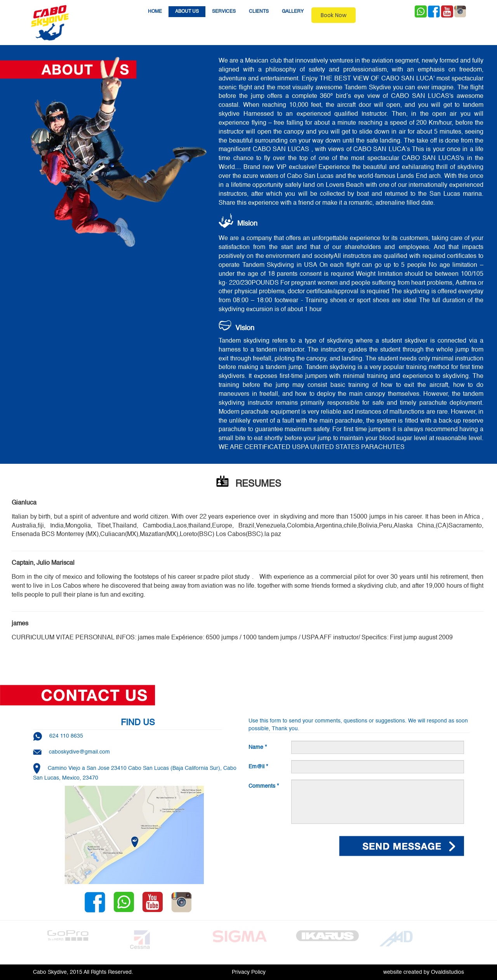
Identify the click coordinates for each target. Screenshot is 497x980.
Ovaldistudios (447, 972)
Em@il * (258, 767)
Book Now (334, 15)
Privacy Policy (249, 972)
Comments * (264, 786)
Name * (258, 747)
